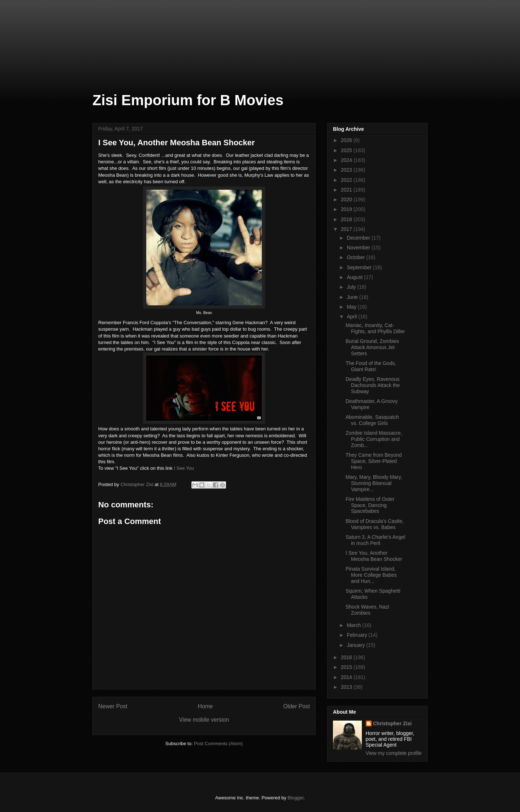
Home (205, 706)
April (352, 317)
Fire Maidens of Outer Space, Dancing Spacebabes (370, 505)
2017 (347, 229)
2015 (347, 667)
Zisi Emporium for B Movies (188, 100)
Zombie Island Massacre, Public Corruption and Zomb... (374, 439)
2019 (347, 209)
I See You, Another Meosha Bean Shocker (374, 556)
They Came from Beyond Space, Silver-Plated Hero (374, 461)
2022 (347, 180)
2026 (347, 140)
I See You (184, 468)
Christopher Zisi (392, 723)
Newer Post (113, 706)
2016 (347, 657)
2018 (347, 219)
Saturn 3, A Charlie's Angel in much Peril (375, 540)
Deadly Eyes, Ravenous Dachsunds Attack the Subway (373, 385)
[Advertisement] (36, 36)
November (359, 248)
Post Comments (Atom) (218, 744)
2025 (347, 150)
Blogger (295, 798)
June (353, 297)
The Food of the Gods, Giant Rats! (371, 366)
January (356, 645)
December (359, 238)
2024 (347, 160)
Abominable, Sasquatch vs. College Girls (372, 420)
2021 (347, 190)
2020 (347, 199)
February (357, 635)
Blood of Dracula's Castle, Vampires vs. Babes (375, 524)
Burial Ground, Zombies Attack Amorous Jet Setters (372, 347)
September (360, 267)
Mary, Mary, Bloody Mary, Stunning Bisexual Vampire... (374, 483)
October (356, 257)
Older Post (296, 706)
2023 (347, 170)
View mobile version (204, 720)
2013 (347, 687)
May (352, 307)
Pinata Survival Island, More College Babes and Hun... (371, 575)
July (352, 287)
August (355, 277)
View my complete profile (394, 753)
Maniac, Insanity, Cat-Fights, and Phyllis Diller (375, 328)
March (354, 625)
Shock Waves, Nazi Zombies (367, 610)
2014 (347, 677)
